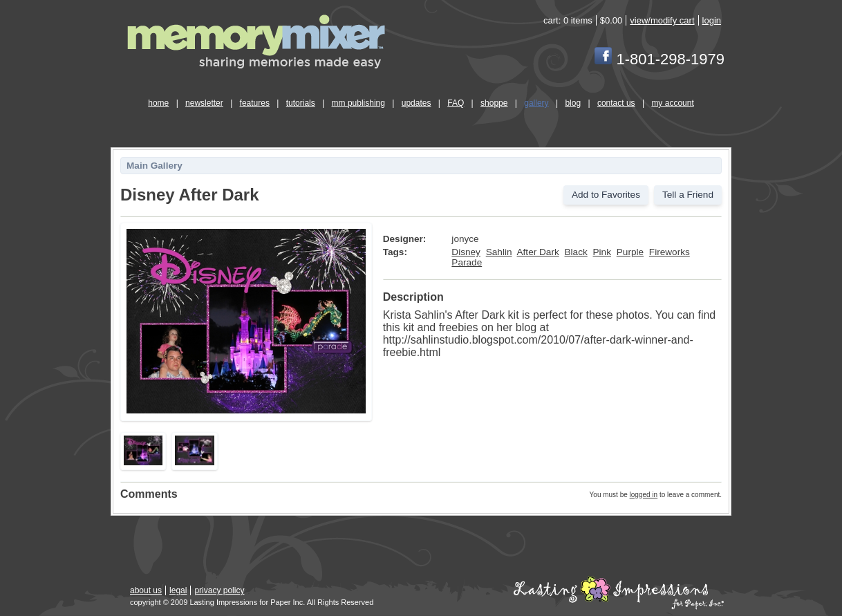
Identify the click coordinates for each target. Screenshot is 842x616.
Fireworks (670, 252)
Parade (467, 262)
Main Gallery (155, 166)
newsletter (204, 103)
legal (178, 590)
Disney (466, 252)
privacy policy (219, 590)
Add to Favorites (606, 195)
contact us (616, 103)
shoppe (494, 103)
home (158, 103)
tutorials (301, 103)
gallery (536, 103)
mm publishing (358, 103)
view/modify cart (662, 20)
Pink (602, 252)
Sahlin (499, 252)
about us (146, 590)
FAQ (456, 103)
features (255, 103)
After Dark (538, 252)
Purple (630, 252)
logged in (644, 495)
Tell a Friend (688, 195)
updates (417, 103)
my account (672, 103)
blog (573, 103)
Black (576, 252)
